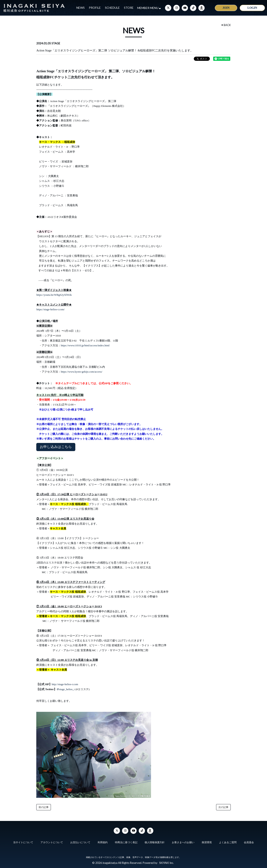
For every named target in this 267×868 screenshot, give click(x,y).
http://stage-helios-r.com (65, 684)
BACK (226, 25)
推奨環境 (207, 842)
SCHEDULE (112, 8)
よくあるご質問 (228, 842)
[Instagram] (176, 8)
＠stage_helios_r (66, 689)
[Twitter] (168, 8)
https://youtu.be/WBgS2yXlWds (54, 295)
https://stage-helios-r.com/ (50, 309)
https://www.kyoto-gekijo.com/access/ (81, 372)
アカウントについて (52, 842)
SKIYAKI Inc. (166, 863)
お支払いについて (80, 842)
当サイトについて (23, 842)
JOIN (226, 8)
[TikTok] (193, 8)
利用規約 (102, 842)
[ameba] (202, 8)
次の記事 (223, 807)
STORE (129, 8)
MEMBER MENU (149, 8)
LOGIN (252, 8)
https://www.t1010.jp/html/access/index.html (85, 345)
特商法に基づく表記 (126, 842)
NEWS (81, 8)
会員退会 (249, 842)
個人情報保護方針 (155, 842)
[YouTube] (185, 8)
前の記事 (44, 807)
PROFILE (95, 8)
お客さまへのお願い (183, 842)
